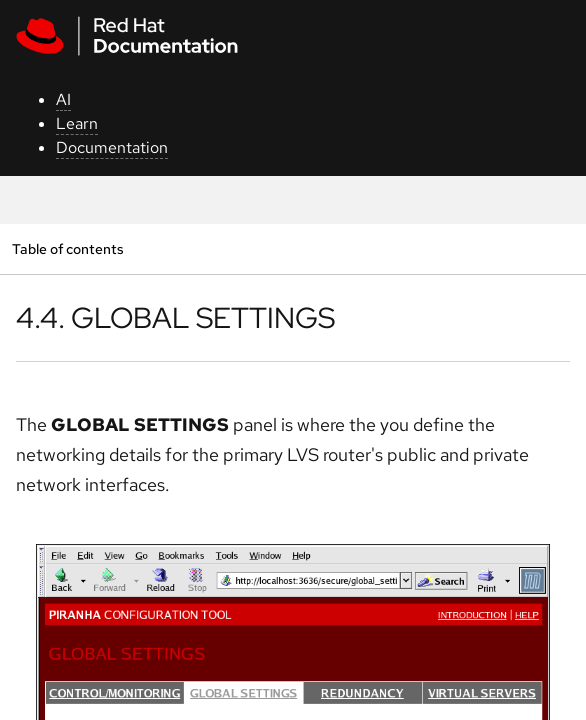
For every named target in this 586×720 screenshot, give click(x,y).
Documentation (112, 147)
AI (63, 99)
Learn (77, 123)
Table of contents (67, 248)
